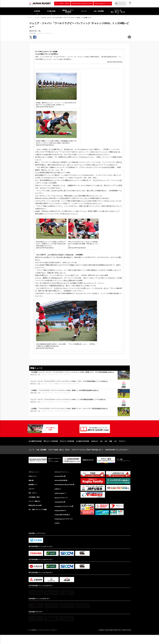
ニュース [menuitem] (84, 11)
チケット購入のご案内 (62, 3)
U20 (106, 448)
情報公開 (31, 487)
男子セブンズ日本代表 (51, 448)
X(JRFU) (57, 496)
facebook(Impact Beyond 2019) (65, 492)
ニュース (36, 18)
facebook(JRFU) (60, 483)
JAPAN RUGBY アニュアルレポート (117, 456)
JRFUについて (33, 483)
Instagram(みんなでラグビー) (64, 527)
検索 (116, 4)
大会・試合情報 (41, 456)
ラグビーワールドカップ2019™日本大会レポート (87, 456)
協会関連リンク (34, 492)
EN (130, 4)
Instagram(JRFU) (60, 518)
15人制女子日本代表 (83, 448)
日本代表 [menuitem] (37, 11)
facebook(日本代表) (61, 487)
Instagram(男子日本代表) (63, 523)
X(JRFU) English (60, 501)
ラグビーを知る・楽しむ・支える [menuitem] (118, 11)
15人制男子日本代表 (35, 448)
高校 (111, 448)
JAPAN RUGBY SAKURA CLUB (81, 3)
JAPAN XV (94, 448)
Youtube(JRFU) (60, 510)
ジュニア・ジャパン (44, 33)
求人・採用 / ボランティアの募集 (39, 518)
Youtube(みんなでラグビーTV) (64, 514)
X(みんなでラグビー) (61, 505)
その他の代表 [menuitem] (51, 11)
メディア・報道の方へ (36, 510)
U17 (115, 448)
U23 (101, 448)
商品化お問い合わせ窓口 (36, 514)
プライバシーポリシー (59, 639)
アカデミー (122, 448)
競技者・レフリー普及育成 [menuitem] (68, 11)
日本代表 (32, 33)
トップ (29, 18)
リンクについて (45, 639)
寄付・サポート (34, 501)
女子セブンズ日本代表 (67, 448)
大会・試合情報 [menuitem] (99, 11)
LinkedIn (57, 532)
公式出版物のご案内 (35, 505)
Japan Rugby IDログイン (102, 3)
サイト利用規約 (33, 639)
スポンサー (32, 496)
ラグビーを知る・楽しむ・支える (59, 456)
